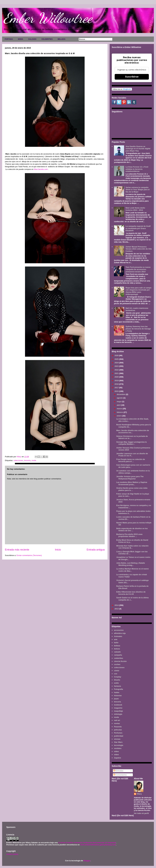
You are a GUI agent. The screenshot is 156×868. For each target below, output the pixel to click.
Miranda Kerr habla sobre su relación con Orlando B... (132, 547)
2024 (117, 363)
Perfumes (118, 733)
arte (116, 639)
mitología (118, 714)
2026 (117, 355)
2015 (117, 391)
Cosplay (118, 677)
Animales (118, 636)
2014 (117, 605)
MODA (20, 39)
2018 (117, 384)
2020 (117, 377)
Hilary (139, 794)
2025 (117, 359)
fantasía (117, 686)
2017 (117, 388)
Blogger (87, 861)
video (116, 751)
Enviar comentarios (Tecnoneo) (29, 555)
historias (118, 696)
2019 (117, 381)
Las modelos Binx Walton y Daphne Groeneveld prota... (132, 483)
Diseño (117, 680)
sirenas (117, 739)
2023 (117, 366)
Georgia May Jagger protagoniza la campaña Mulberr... (131, 443)
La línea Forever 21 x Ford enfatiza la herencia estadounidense (137, 169)
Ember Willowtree (48, 18)
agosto (120, 398)
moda (34, 460)
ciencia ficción (120, 661)
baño (116, 643)
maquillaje (118, 711)
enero (120, 416)
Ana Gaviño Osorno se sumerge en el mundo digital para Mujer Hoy (138, 149)
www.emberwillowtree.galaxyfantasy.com (98, 845)
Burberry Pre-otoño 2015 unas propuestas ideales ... (129, 535)
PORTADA (9, 39)
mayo (119, 402)
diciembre (121, 394)
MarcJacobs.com (41, 169)
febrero (120, 412)
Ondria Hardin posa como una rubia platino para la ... (132, 489)
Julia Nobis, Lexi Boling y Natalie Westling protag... (131, 564)
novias (117, 723)
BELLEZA (61, 39)
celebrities (118, 658)
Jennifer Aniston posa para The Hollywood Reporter (130, 478)
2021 (117, 373)
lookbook (118, 705)
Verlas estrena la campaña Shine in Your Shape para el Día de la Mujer (138, 190)
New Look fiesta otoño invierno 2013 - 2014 (135, 209)
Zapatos (117, 758)
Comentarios (120, 775)
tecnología (119, 745)
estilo (116, 683)
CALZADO (32, 39)
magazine (118, 708)
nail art (117, 720)
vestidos (118, 748)
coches (117, 664)
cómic (117, 671)
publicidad (119, 736)
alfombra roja (120, 633)
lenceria (27, 460)
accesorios (119, 630)
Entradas (118, 771)
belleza (117, 646)
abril (119, 405)
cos (116, 674)
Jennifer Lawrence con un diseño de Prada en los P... (132, 455)
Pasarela (118, 727)
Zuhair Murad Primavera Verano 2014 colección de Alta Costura (139, 249)
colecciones (18, 460)
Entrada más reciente (17, 550)
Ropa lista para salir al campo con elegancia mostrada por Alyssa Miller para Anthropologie (138, 291)
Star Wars (118, 742)
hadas (117, 692)
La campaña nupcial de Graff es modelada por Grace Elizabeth (138, 228)
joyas (116, 699)
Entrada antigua (96, 550)
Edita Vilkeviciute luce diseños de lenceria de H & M (131, 593)
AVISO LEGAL (12, 854)
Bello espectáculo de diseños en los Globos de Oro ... (132, 530)
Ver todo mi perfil (141, 813)
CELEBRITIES (47, 39)
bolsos (117, 649)
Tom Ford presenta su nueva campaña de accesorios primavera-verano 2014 (138, 269)
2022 (117, 370)
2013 (117, 609)
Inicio (58, 550)
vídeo (116, 755)
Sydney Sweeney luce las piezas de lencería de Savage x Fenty (138, 329)
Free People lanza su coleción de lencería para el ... (131, 460)
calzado (117, 652)
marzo (120, 409)
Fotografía (118, 689)
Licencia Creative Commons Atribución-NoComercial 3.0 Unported (87, 843)
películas (118, 730)
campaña (118, 655)
